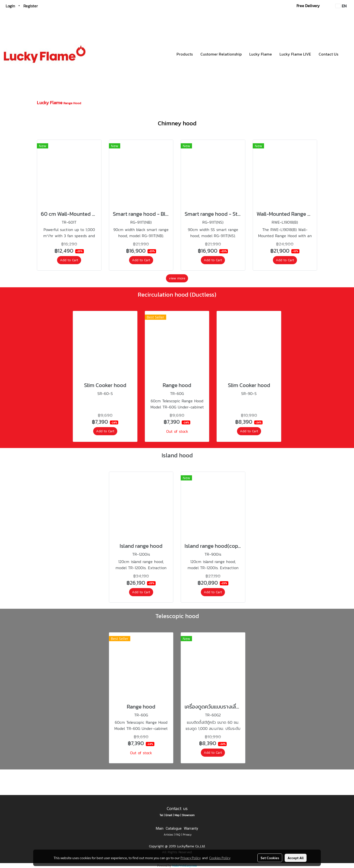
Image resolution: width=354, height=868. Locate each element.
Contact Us (328, 54)
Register (31, 6)
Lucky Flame (261, 54)
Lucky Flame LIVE (295, 54)
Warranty (191, 828)
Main (160, 828)
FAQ (178, 835)
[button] (346, 54)
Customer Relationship (221, 54)
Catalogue (174, 828)
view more (177, 278)
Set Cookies (270, 858)
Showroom (188, 815)
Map (177, 815)
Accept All (296, 858)
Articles (168, 835)
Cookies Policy (220, 858)
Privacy (187, 835)
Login (10, 6)
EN (341, 6)
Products (185, 54)
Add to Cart (69, 260)
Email (169, 815)
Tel (161, 815)
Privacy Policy (191, 858)
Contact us (177, 808)
